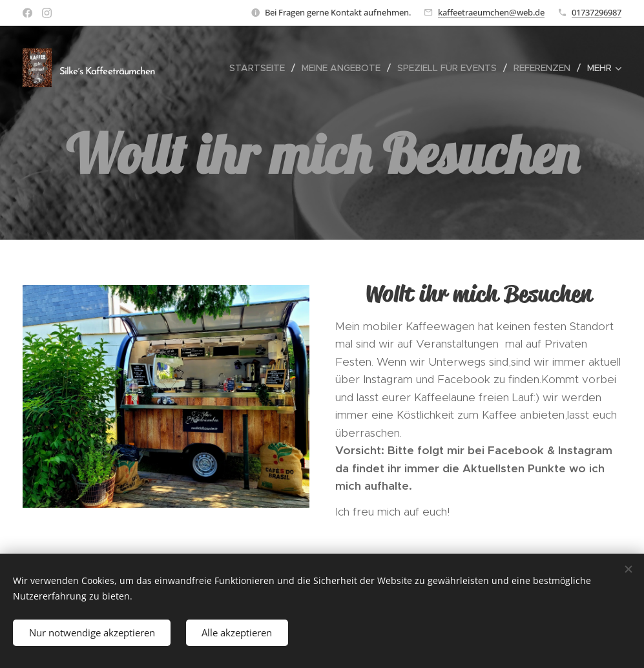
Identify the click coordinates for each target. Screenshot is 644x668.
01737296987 (597, 12)
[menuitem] (261, 68)
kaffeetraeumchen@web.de (491, 12)
